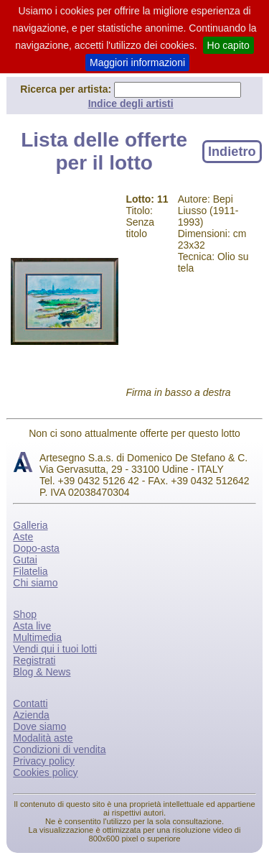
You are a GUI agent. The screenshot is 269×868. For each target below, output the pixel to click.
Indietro (232, 151)
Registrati (34, 660)
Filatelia (30, 571)
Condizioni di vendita (59, 749)
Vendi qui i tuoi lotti (55, 649)
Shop (25, 614)
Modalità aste (43, 738)
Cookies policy (45, 772)
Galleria (30, 525)
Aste (23, 537)
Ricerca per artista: (67, 89)
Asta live (32, 626)
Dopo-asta (36, 548)
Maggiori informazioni (137, 63)
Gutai (25, 560)
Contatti (30, 703)
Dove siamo (39, 726)
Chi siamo (35, 583)
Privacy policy (44, 761)
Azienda (31, 715)
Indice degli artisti (131, 103)
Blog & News (42, 672)
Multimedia (37, 637)
